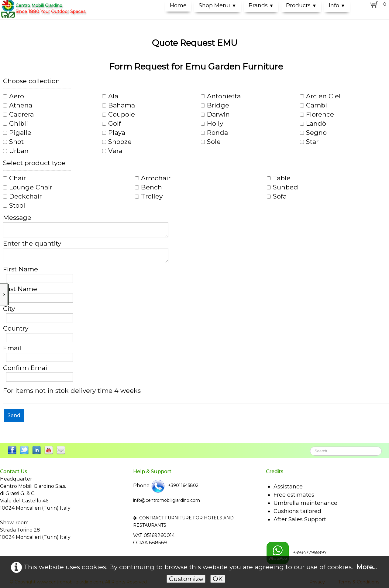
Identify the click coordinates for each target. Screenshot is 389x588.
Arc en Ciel (320, 96)
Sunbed (282, 187)
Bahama (119, 105)
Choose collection (31, 81)
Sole (211, 142)
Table (279, 178)
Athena (18, 105)
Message (17, 218)
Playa (114, 133)
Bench (148, 187)
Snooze (117, 142)
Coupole (119, 114)
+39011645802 (174, 485)
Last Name (20, 289)
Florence (317, 114)
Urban (16, 151)
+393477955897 (296, 552)
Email (12, 348)
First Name (21, 269)
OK (218, 579)
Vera (112, 151)
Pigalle (17, 133)
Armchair (153, 178)
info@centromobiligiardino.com (167, 500)
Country (16, 328)
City (9, 309)
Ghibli (15, 124)
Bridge (215, 105)
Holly (212, 124)
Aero (14, 96)
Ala (110, 96)
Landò (313, 124)
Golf (112, 124)
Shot (13, 142)
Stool (14, 206)
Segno (313, 133)
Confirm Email (26, 368)
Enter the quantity (32, 243)
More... (367, 567)
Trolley (149, 196)
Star (309, 142)
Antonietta (221, 96)
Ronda (214, 133)
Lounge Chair (28, 187)
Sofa (277, 196)
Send (14, 415)
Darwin (215, 114)
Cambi (313, 105)
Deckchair (22, 196)
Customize (186, 579)
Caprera (18, 114)
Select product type (34, 163)
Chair (14, 178)
